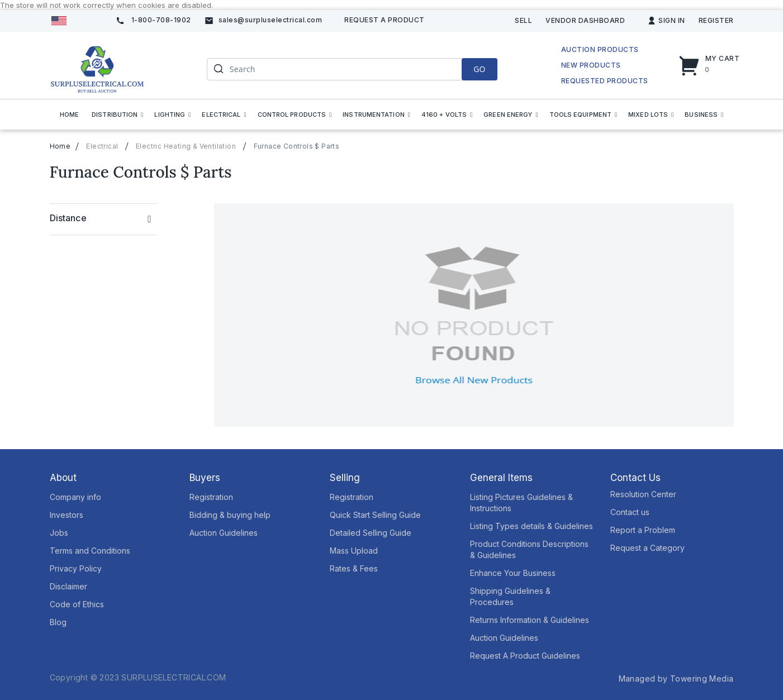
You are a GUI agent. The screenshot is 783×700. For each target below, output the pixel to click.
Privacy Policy (76, 568)
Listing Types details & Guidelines (532, 526)
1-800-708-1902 (161, 20)
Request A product (385, 20)
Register (716, 20)
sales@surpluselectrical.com (271, 20)
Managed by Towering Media (676, 678)
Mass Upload (354, 551)
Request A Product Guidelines (525, 656)
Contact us (630, 512)
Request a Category (647, 548)
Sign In (672, 20)
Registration (211, 497)
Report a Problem (643, 530)
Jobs (59, 533)
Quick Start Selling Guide (375, 515)
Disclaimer (68, 586)
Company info (75, 497)
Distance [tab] (68, 218)
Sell (523, 20)
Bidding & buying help (230, 515)
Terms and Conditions (90, 551)
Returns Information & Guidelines (530, 620)
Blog (58, 622)
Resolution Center (643, 494)
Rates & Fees (354, 568)
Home (60, 146)
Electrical (102, 146)
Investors (67, 515)
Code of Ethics (77, 604)
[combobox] (352, 69)
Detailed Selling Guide (371, 533)
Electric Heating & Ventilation (186, 146)
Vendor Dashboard (585, 20)
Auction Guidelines (224, 533)
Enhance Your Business (513, 573)
